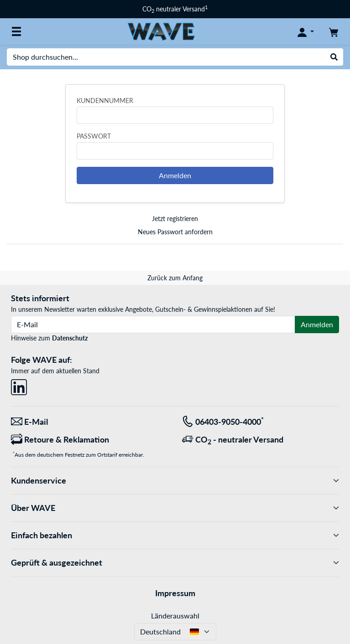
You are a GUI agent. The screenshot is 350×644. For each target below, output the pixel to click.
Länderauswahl (175, 616)
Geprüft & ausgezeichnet (175, 563)
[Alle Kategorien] (16, 31)
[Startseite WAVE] (161, 31)
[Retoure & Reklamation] (90, 440)
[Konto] (306, 31)
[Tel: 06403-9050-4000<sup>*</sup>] (261, 422)
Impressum (175, 593)
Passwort (94, 136)
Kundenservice (175, 481)
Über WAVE (175, 508)
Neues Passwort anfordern (175, 232)
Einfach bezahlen (175, 535)
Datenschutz (70, 338)
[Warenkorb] (334, 31)
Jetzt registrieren (175, 219)
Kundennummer (105, 100)
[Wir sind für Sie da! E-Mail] (90, 422)
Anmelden (175, 175)
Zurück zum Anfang (175, 278)
